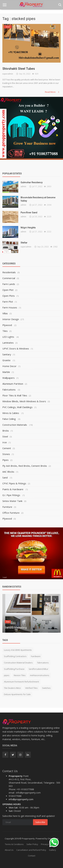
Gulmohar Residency (32, 182)
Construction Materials (15, 425)
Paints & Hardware (13, 489)
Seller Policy (32, 844)
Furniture (7, 507)
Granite (7, 360)
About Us (9, 850)
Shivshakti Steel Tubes (19, 69)
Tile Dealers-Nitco (12, 688)
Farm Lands (9, 284)
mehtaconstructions (40, 675)
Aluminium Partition (13, 384)
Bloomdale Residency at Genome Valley (38, 199)
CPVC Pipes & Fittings (14, 483)
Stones (6, 454)
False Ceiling (9, 419)
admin (23, 186)
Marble (6, 372)
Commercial (9, 278)
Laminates (8, 343)
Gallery (53, 850)
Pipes (5, 460)
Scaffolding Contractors (15, 656)
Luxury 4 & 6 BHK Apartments (18, 650)
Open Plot (8, 290)
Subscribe (40, 822)
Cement (7, 448)
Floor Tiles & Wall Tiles (15, 395)
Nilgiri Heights (28, 228)
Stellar (24, 243)
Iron (5, 442)
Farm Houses (10, 307)
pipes (7, 675)
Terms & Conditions (14, 844)
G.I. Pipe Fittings (12, 495)
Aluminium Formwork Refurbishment (21, 682)
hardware (36, 656)
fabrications (43, 663)
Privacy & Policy (48, 844)
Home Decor (9, 366)
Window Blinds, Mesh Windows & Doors (24, 401)
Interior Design (11, 319)
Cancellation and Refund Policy (31, 850)
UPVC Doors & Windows (16, 348)
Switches (46, 688)
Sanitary (7, 354)
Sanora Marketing (16, 627)
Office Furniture (11, 513)
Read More (52, 92)
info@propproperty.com (21, 799)
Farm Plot (8, 302)
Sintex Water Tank (12, 501)
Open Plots (9, 296)
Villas (5, 313)
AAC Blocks (8, 472)
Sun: (11, 811)
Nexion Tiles (20, 675)
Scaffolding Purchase (14, 669)
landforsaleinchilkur (39, 669)
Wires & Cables (11, 413)
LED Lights (9, 337)
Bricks (6, 431)
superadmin (8, 74)
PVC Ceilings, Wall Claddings (17, 407)
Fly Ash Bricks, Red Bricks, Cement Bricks (25, 466)
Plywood (7, 325)
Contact (32, 856)
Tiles (5, 331)
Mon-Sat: (13, 808)
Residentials (9, 272)
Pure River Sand (29, 213)
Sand (5, 478)
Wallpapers (8, 378)
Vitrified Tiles (31, 688)
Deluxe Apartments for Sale (17, 694)
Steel (5, 436)
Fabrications (9, 390)
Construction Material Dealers (18, 663)
